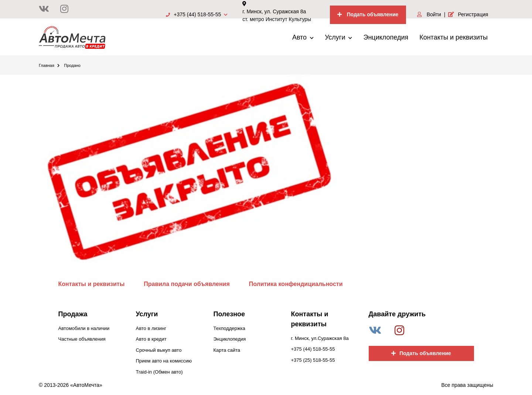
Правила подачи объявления (187, 284)
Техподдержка (229, 328)
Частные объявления (82, 339)
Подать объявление (368, 14)
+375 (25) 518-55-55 (313, 360)
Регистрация (468, 14)
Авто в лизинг (151, 328)
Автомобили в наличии (84, 328)
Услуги (338, 37)
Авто (303, 37)
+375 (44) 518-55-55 (197, 14)
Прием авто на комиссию (164, 361)
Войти (429, 14)
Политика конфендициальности (296, 284)
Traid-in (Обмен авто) (159, 372)
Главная (49, 65)
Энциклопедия (386, 37)
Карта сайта (227, 350)
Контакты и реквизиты (453, 37)
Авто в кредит (151, 339)
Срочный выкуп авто (159, 350)
